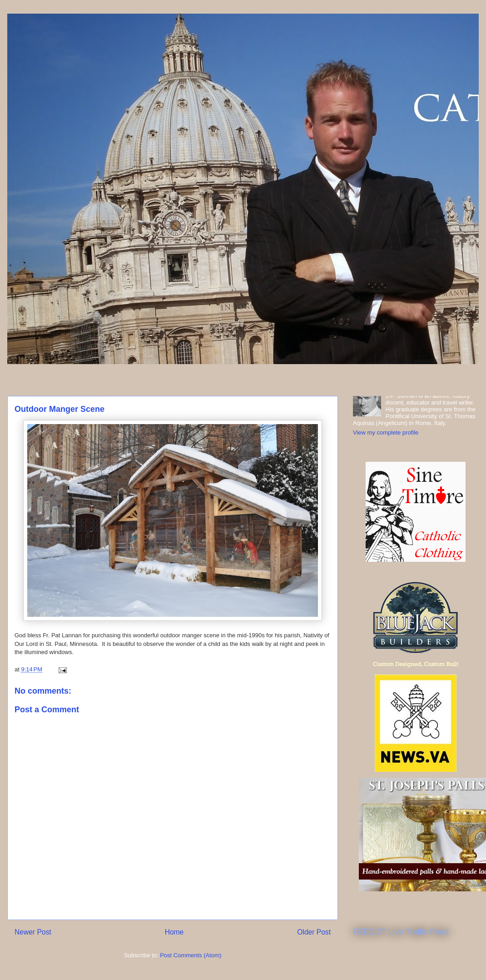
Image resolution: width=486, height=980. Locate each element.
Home (174, 932)
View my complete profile (386, 432)
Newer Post (33, 932)
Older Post (314, 932)
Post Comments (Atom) (191, 955)
